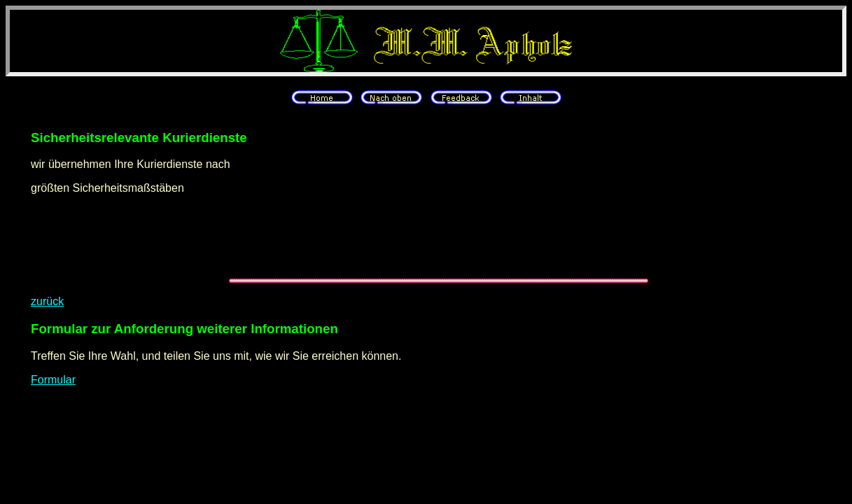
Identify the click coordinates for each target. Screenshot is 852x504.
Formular (53, 380)
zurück (47, 301)
